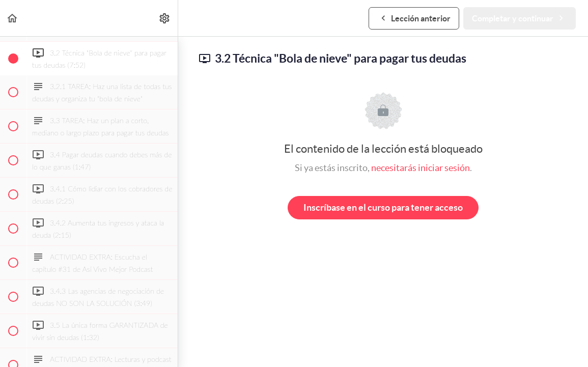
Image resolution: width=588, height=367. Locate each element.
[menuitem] (165, 18)
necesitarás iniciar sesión (421, 168)
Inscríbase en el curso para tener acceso (383, 207)
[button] (13, 18)
